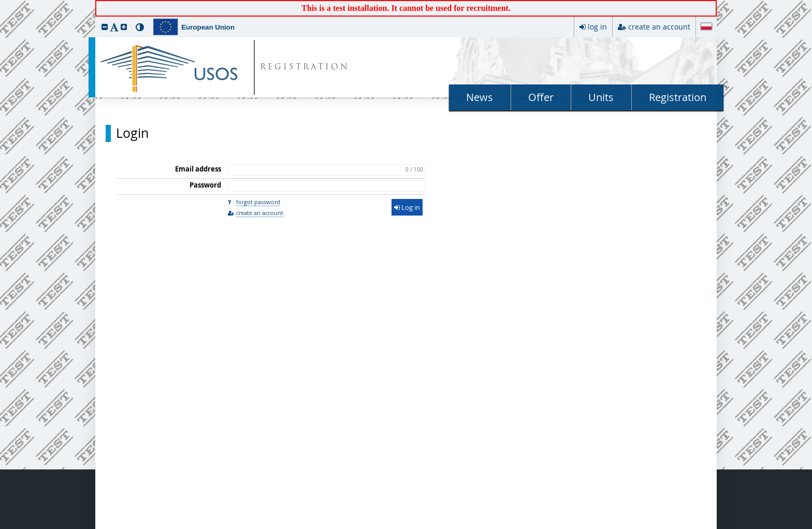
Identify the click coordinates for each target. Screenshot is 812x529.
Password (205, 185)
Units (601, 97)
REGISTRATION (305, 68)
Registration (678, 97)
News (480, 97)
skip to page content (3, 3)
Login (132, 133)
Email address (198, 169)
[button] (105, 27)
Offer (541, 97)
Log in (407, 207)
